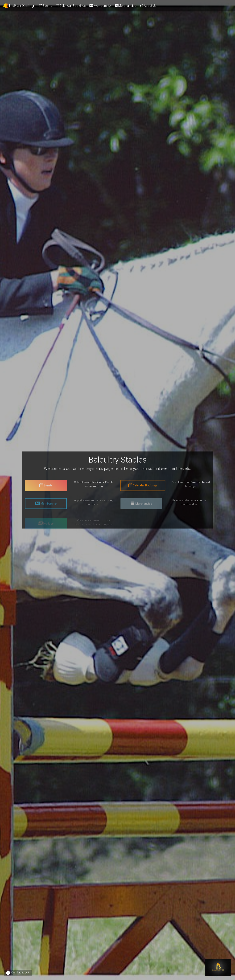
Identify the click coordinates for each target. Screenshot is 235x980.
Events (45, 6)
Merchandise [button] (141, 507)
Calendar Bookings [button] (143, 487)
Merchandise (125, 6)
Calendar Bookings (70, 6)
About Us (148, 6)
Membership (100, 6)
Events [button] (46, 487)
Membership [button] (46, 507)
